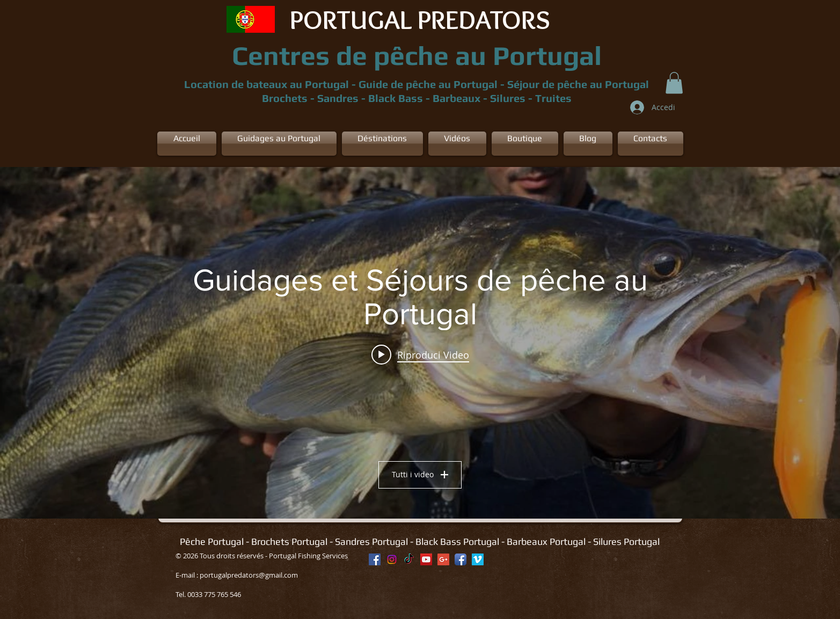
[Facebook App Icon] (461, 559)
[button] (674, 83)
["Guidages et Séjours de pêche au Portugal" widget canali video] (420, 343)
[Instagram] (392, 559)
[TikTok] (409, 559)
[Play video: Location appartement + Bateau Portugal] (420, 354)
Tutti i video (420, 474)
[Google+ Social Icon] (443, 559)
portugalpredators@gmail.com (249, 575)
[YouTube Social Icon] (426, 559)
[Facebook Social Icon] (375, 559)
